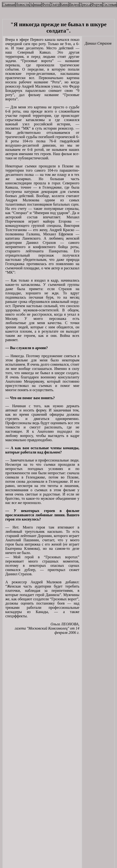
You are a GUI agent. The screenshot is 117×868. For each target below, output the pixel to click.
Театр (55, 4)
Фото (46, 4)
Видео (74, 4)
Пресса (85, 4)
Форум (97, 4)
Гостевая (110, 4)
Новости (22, 4)
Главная (9, 4)
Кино (64, 4)
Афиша (35, 4)
